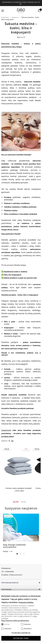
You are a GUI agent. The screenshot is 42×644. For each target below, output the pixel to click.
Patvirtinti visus (21, 638)
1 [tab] (17, 554)
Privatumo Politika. (26, 602)
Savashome (6, 430)
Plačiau (6, 551)
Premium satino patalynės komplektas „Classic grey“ (19, 489)
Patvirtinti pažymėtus (21, 633)
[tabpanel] (21, 533)
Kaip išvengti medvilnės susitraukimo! (14, 546)
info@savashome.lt (16, 575)
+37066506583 (9, 572)
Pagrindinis (5, 17)
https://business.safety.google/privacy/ (15, 620)
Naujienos (15, 17)
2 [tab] (20, 554)
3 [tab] (24, 554)
